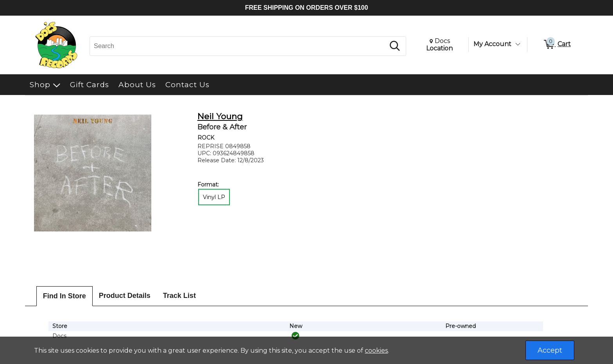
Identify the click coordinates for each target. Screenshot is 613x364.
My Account (492, 44)
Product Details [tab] (125, 296)
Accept (550, 350)
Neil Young (220, 116)
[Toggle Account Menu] (518, 44)
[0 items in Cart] (557, 45)
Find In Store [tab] (65, 296)
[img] (296, 336)
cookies (376, 351)
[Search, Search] (238, 46)
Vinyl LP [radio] (214, 197)
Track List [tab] (179, 296)
